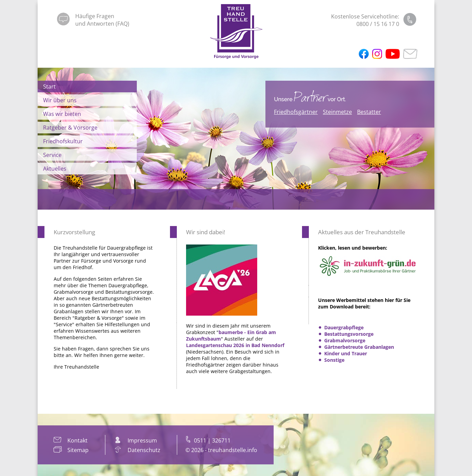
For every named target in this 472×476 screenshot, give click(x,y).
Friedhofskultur (63, 141)
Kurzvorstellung (74, 232)
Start (49, 87)
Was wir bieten (62, 114)
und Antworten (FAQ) (102, 24)
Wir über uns (60, 100)
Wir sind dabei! (206, 232)
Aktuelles (55, 169)
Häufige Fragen (95, 16)
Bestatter (369, 112)
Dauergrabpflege (344, 327)
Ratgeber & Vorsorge (70, 128)
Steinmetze (337, 112)
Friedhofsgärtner (296, 112)
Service (52, 155)
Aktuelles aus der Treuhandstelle (362, 232)
